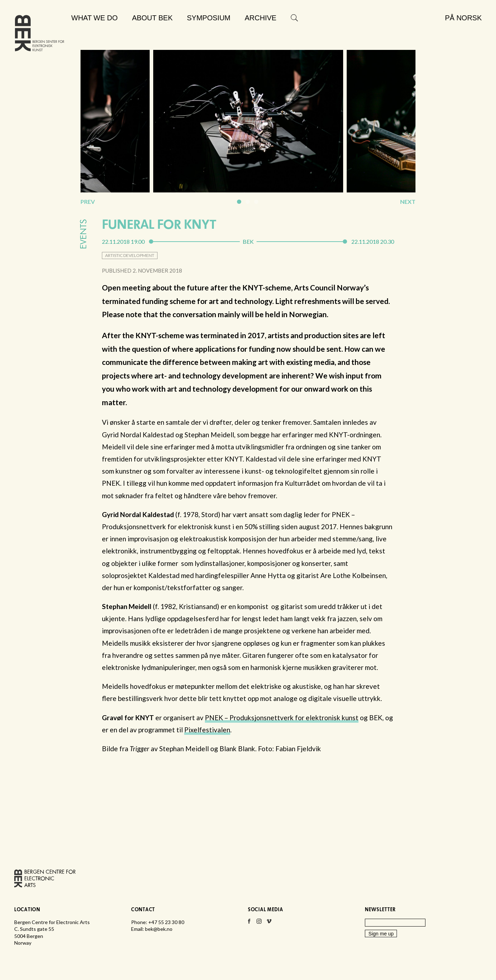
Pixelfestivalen (207, 730)
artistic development (130, 255)
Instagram (259, 923)
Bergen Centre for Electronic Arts (40, 35)
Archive (261, 18)
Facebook (249, 923)
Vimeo (269, 923)
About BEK (152, 18)
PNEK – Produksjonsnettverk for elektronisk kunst (282, 718)
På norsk (463, 18)
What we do (94, 18)
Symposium (209, 18)
